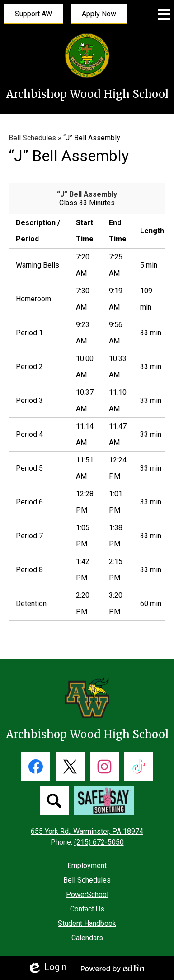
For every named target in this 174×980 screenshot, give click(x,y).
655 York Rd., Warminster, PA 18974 (87, 831)
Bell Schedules (32, 138)
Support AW (33, 14)
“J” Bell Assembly (87, 194)
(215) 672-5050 (99, 842)
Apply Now (99, 14)
